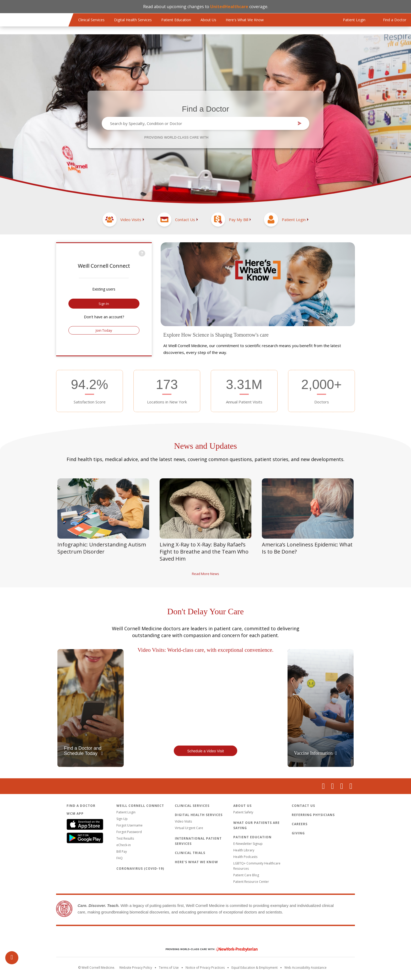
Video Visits (183, 821)
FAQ (120, 858)
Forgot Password (129, 832)
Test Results (125, 838)
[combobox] (201, 123)
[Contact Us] (178, 220)
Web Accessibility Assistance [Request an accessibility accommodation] (305, 968)
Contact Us (303, 806)
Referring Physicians (313, 815)
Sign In (104, 304)
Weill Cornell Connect (140, 806)
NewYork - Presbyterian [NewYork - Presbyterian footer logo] (208, 949)
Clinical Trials (190, 853)
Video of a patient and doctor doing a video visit (206, 699)
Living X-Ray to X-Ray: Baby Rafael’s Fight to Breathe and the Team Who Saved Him (204, 552)
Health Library (244, 850)
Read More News (206, 574)
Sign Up (122, 819)
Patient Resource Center (251, 882)
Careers (300, 824)
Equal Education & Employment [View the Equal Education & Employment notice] (255, 968)
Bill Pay (122, 852)
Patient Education (176, 20)
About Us (208, 20)
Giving (298, 833)
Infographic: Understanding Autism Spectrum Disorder (102, 548)
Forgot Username (129, 825)
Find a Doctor (206, 109)
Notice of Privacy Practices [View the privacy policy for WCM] (205, 968)
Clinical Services (91, 20)
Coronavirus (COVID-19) (140, 869)
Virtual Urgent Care (189, 828)
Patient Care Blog (246, 875)
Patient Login (126, 812)
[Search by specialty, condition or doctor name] (201, 123)
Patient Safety (243, 812)
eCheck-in (124, 845)
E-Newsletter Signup (248, 844)
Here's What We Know (245, 20)
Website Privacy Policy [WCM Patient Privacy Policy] (136, 968)
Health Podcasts (245, 857)
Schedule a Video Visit (206, 751)
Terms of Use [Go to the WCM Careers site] (169, 968)
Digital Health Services (133, 20)
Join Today (104, 330)
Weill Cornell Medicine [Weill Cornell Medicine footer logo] (206, 938)
